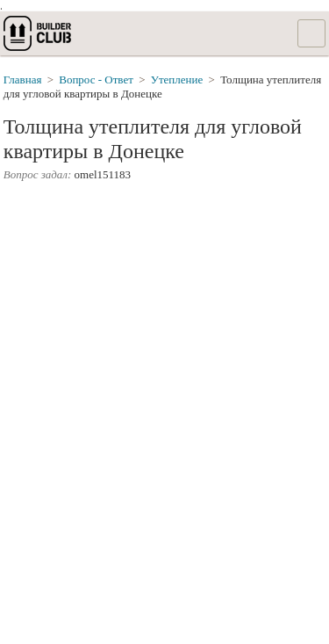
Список (311, 33)
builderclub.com (39, 33)
